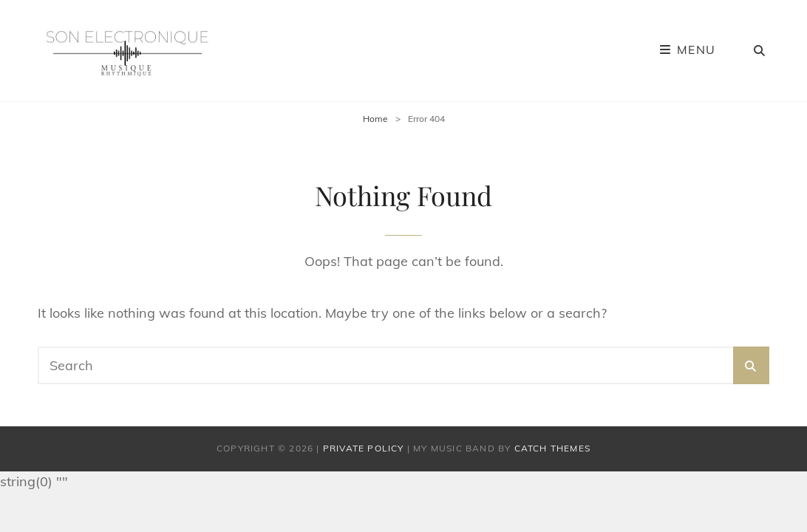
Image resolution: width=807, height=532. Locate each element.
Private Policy (364, 448)
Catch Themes (552, 448)
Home (375, 119)
